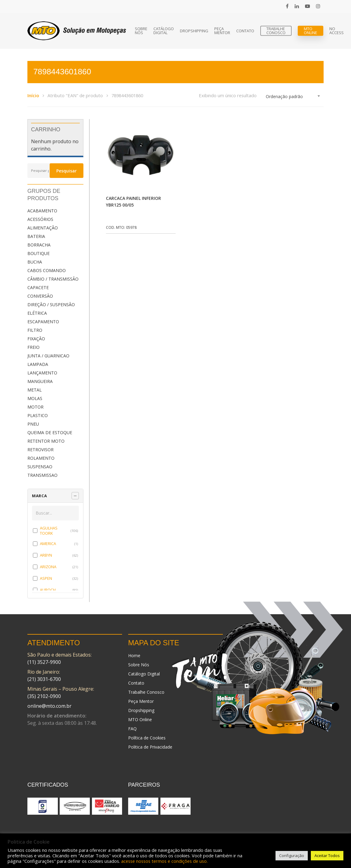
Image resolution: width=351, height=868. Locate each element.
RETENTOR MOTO (46, 441)
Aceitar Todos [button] (327, 856)
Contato (245, 31)
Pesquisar (67, 171)
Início (33, 95)
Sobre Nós (141, 31)
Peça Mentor (222, 31)
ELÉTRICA (37, 313)
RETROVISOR (40, 450)
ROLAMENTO (41, 458)
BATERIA (36, 236)
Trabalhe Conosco (276, 31)
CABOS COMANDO (47, 270)
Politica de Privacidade (150, 747)
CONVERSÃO (40, 296)
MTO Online (311, 31)
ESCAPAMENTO (43, 322)
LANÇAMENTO (42, 373)
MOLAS (35, 398)
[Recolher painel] (75, 496)
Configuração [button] (292, 856)
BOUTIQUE (39, 253)
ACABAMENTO (42, 211)
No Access (337, 31)
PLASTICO (38, 415)
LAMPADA (38, 364)
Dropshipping (194, 31)
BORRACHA (39, 245)
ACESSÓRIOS (40, 219)
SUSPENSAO (40, 467)
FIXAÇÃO (36, 339)
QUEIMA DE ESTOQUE (50, 432)
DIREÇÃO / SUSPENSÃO (51, 305)
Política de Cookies (147, 738)
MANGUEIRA (40, 381)
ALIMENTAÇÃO (43, 228)
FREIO (33, 347)
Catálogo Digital (164, 31)
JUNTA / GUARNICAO (48, 356)
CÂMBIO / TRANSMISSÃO (53, 279)
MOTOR (35, 407)
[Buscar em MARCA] (55, 513)
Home (134, 655)
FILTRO (35, 330)
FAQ (132, 729)
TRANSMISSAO (42, 475)
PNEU (33, 424)
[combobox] (293, 97)
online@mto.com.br (49, 706)
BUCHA (35, 262)
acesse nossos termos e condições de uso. (164, 861)
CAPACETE (38, 287)
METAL (35, 390)
